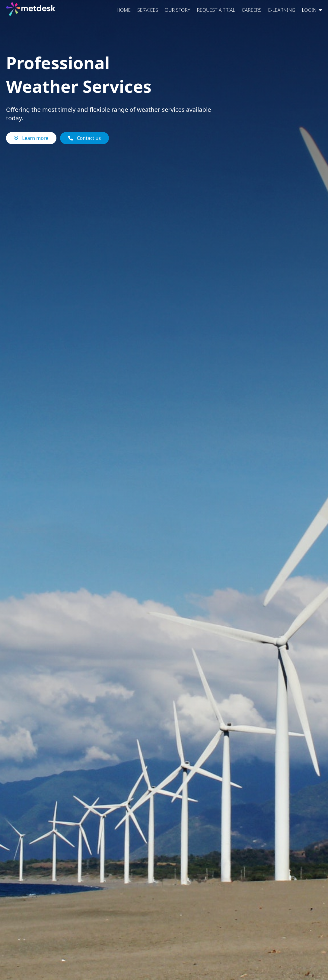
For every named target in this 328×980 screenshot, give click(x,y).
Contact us (84, 138)
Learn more (31, 138)
